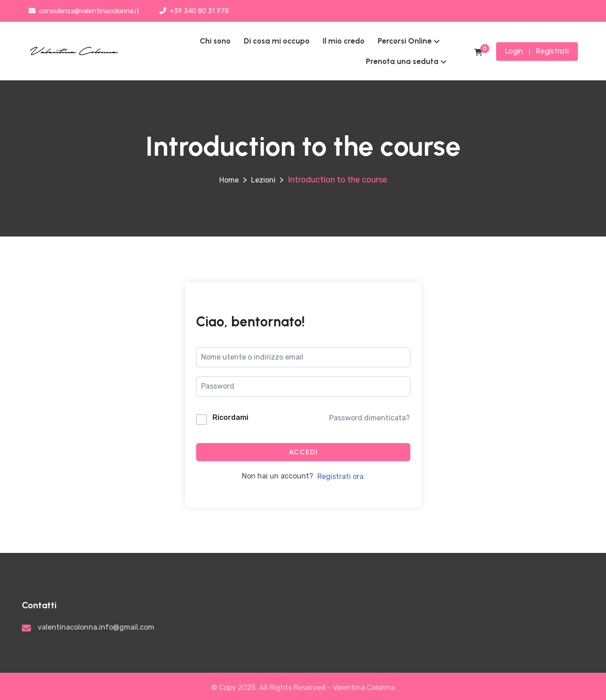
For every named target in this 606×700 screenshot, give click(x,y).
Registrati (552, 51)
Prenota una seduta (402, 61)
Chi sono (215, 41)
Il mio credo (344, 41)
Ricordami (230, 417)
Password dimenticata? (370, 418)
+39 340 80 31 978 (194, 11)
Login (514, 51)
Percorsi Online (405, 41)
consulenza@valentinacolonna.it (84, 11)
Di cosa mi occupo (277, 41)
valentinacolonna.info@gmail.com (96, 627)
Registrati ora (340, 476)
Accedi (303, 452)
